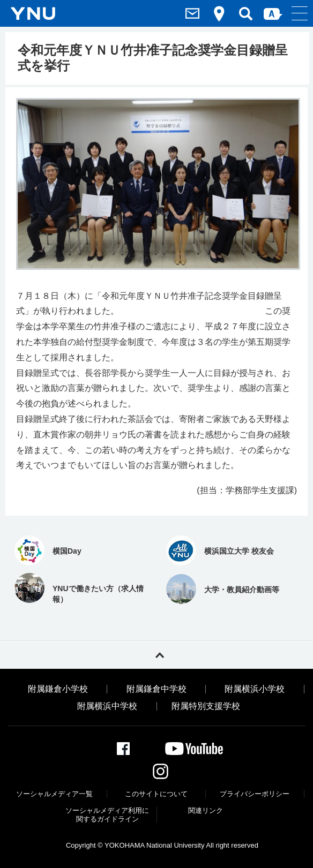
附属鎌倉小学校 (58, 689)
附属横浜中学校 (107, 706)
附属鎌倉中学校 (156, 689)
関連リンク (206, 810)
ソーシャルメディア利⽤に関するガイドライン (107, 815)
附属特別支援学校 (206, 706)
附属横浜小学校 (255, 689)
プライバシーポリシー (255, 794)
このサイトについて (156, 794)
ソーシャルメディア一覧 (54, 794)
